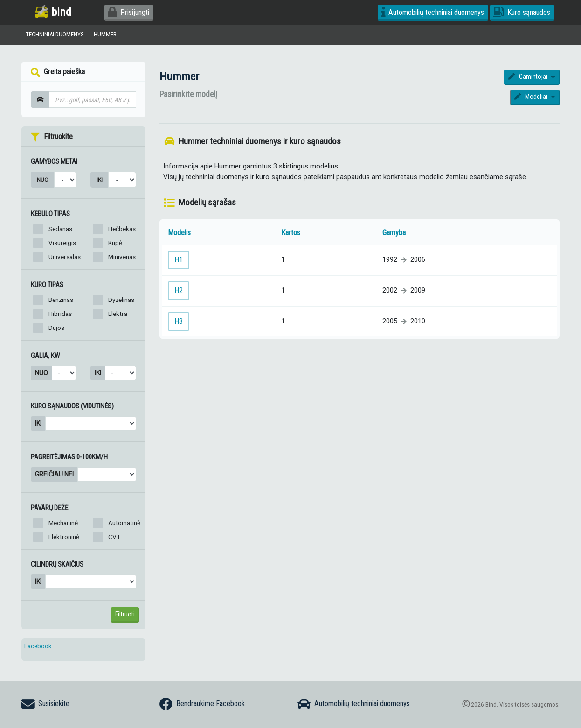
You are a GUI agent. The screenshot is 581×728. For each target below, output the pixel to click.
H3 (179, 323)
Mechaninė (63, 524)
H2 (179, 292)
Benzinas (61, 301)
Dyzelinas (121, 301)
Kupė (115, 244)
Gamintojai (529, 78)
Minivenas (122, 258)
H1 (179, 261)
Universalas (65, 258)
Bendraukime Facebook (202, 704)
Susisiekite (45, 704)
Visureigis (62, 244)
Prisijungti (128, 12)
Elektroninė (64, 538)
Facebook (38, 647)
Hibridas (60, 315)
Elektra (118, 315)
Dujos (56, 329)
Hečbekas (122, 230)
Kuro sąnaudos (522, 12)
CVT (114, 538)
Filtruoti (125, 616)
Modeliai (532, 98)
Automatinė (124, 524)
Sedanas (60, 230)
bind (53, 12)
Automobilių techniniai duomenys (433, 12)
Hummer (179, 78)
